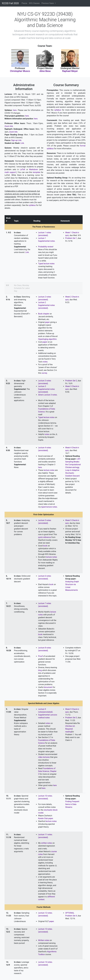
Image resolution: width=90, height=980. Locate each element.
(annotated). (43, 235)
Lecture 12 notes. (45, 913)
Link (22, 143)
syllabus (32, 205)
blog (40, 670)
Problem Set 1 (71, 238)
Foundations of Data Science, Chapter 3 (47, 771)
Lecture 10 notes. (45, 796)
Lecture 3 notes (45, 381)
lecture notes (49, 470)
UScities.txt (70, 726)
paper (47, 322)
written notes (47, 843)
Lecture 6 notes (45, 576)
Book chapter (44, 314)
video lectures (44, 757)
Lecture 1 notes (45, 233)
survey (44, 373)
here (40, 467)
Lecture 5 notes (45, 520)
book (45, 546)
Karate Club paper (45, 818)
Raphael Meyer (70, 71)
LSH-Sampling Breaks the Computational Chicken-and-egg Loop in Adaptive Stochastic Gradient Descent (73, 467)
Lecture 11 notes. (45, 835)
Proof (40, 656)
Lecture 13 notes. (45, 929)
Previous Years (48, 3)
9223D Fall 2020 (10, 3)
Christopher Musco (20, 71)
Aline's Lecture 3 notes (47, 395)
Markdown (34, 169)
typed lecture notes (49, 507)
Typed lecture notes (46, 264)
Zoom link (9, 126)
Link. (27, 252)
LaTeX (23, 169)
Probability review (45, 247)
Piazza (24, 3)
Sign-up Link (16, 140)
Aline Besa (45, 71)
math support (10, 172)
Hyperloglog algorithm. (48, 339)
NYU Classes (34, 3)
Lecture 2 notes (45, 297)
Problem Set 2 (71, 381)
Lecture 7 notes (45, 603)
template (37, 172)
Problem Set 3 (71, 718)
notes (45, 362)
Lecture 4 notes (45, 448)
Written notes (44, 940)
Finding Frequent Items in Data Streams (72, 804)
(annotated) (43, 300)
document (48, 687)
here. (15, 110)
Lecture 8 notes (45, 648)
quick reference (44, 537)
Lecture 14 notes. (45, 962)
